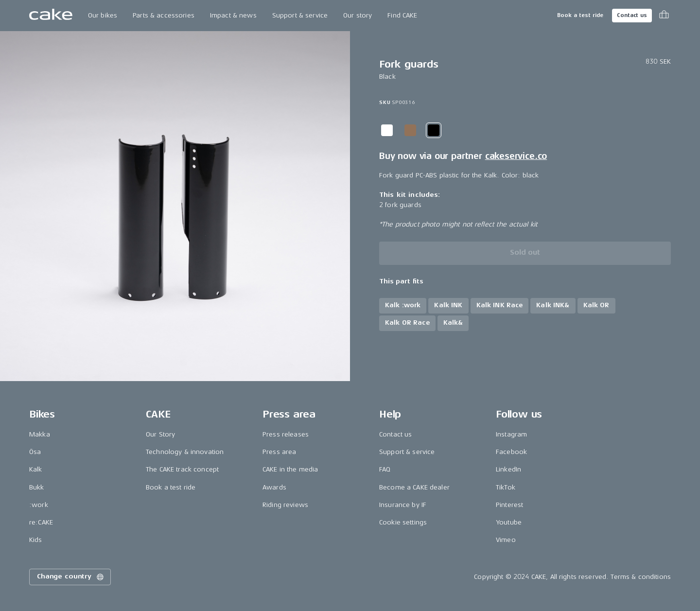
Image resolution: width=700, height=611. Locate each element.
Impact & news (233, 15)
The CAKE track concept (182, 469)
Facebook (511, 452)
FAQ (385, 469)
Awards (274, 487)
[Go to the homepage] (51, 16)
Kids (36, 540)
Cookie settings (403, 522)
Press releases (286, 434)
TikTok (506, 487)
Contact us (632, 15)
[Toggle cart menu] (664, 16)
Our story (358, 15)
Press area (279, 452)
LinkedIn (508, 469)
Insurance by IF (403, 505)
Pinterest (509, 505)
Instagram (511, 434)
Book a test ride (580, 15)
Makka (40, 434)
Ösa (35, 452)
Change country (71, 577)
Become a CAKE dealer (414, 487)
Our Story (160, 434)
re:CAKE (41, 522)
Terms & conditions (641, 577)
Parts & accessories (164, 15)
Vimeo (506, 540)
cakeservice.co (516, 156)
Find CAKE (402, 15)
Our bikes (103, 15)
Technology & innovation (185, 452)
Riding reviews (285, 505)
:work (39, 505)
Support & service (300, 15)
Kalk (36, 469)
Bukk (37, 487)
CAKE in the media (290, 469)
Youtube (509, 522)
